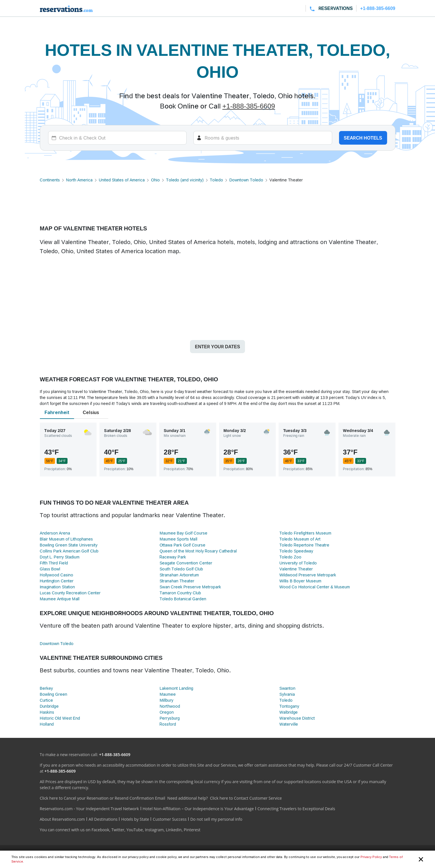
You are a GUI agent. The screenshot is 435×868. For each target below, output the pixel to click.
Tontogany (289, 706)
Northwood (170, 706)
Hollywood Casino (57, 575)
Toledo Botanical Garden (183, 599)
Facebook (100, 830)
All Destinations (103, 819)
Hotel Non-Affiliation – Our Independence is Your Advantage (198, 809)
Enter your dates (217, 347)
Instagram (154, 830)
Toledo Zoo (290, 557)
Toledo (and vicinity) (185, 180)
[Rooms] (263, 138)
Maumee (168, 694)
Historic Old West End (60, 718)
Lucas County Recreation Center (70, 593)
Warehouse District (297, 718)
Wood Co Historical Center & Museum (315, 587)
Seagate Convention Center (186, 563)
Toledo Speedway (296, 551)
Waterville (289, 724)
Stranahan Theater (177, 581)
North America (79, 180)
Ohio (155, 180)
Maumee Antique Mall (60, 599)
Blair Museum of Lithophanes (67, 539)
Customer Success (170, 819)
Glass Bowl (50, 569)
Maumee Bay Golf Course (183, 533)
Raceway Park (173, 557)
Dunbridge (49, 706)
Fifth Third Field (54, 563)
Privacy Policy (371, 857)
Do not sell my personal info (216, 819)
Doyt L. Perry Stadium (60, 557)
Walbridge (289, 712)
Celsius (91, 412)
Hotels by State (135, 819)
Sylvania (287, 694)
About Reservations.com (63, 819)
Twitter (118, 830)
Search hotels (363, 138)
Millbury (166, 700)
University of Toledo (298, 563)
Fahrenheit (57, 412)
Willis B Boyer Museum (300, 581)
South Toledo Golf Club (181, 569)
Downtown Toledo (246, 180)
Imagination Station (57, 587)
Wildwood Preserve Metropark (308, 575)
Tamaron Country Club (180, 593)
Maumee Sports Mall (178, 539)
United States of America (122, 180)
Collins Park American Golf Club (69, 551)
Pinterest (192, 830)
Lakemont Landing (176, 688)
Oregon (167, 712)
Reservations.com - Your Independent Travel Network (89, 809)
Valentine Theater (296, 569)
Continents (50, 180)
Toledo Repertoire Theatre (305, 545)
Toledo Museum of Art (300, 539)
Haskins (47, 712)
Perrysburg (170, 718)
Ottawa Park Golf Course (182, 545)
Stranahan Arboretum (179, 575)
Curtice (47, 700)
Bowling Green (54, 694)
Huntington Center (57, 581)
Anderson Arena (55, 533)
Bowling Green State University (69, 545)
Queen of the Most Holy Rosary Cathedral (198, 551)
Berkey (46, 688)
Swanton (287, 688)
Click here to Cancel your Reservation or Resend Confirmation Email (103, 798)
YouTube (135, 830)
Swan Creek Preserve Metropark (190, 587)
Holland (47, 724)
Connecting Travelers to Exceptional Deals (296, 809)
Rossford (168, 724)
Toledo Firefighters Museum (305, 533)
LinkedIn (174, 830)
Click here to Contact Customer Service (246, 798)
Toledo (217, 180)
